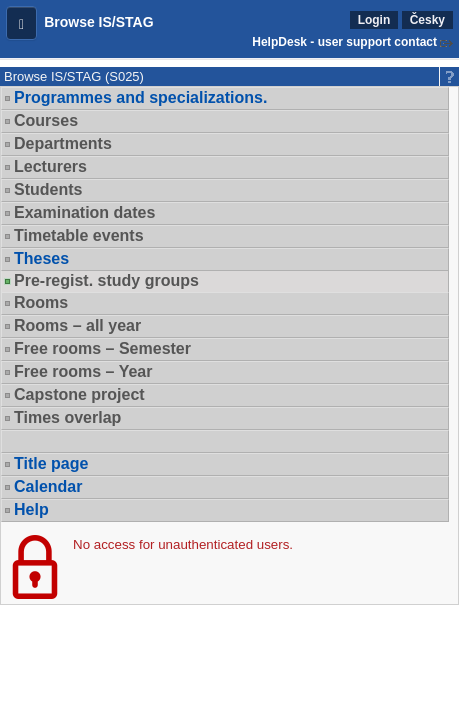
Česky (427, 20)
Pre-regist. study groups (106, 281)
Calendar (48, 486)
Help (31, 509)
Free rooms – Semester (102, 348)
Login (374, 20)
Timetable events (79, 235)
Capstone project (79, 394)
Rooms (41, 302)
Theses (41, 258)
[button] (21, 23)
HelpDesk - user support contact (344, 42)
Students (48, 189)
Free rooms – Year (83, 371)
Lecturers (50, 166)
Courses (46, 120)
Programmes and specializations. (140, 97)
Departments (63, 143)
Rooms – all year (77, 325)
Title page (51, 463)
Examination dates (84, 212)
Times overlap (67, 417)
